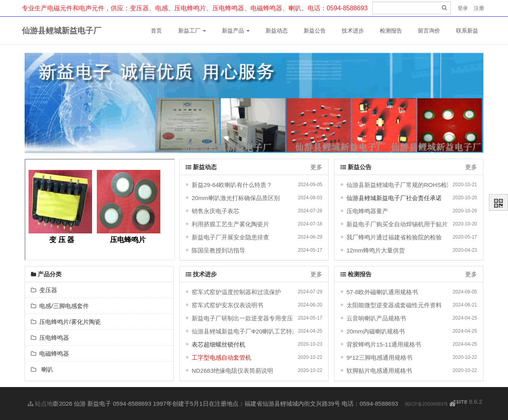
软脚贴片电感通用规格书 (379, 371)
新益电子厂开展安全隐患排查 (230, 237)
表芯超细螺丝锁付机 (218, 344)
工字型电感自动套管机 (221, 357)
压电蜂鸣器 (50, 338)
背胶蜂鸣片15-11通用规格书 (384, 344)
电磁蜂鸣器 (50, 354)
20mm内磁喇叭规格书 (376, 331)
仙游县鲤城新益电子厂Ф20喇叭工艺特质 (245, 331)
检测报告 (391, 31)
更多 (316, 167)
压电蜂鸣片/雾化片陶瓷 (66, 322)
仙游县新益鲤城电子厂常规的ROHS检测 (400, 185)
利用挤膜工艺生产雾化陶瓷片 (230, 224)
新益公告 (315, 31)
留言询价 (429, 31)
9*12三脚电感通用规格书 (379, 357)
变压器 (44, 290)
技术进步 (353, 31)
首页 (156, 31)
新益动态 (277, 31)
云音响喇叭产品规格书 (376, 318)
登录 (463, 8)
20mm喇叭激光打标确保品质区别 (236, 198)
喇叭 (42, 369)
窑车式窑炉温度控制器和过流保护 (236, 292)
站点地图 (43, 404)
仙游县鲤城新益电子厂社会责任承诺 (394, 198)
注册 (479, 8)
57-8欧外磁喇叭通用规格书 (382, 292)
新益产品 (236, 31)
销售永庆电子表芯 (216, 211)
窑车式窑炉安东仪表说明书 (227, 305)
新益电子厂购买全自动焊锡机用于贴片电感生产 (409, 224)
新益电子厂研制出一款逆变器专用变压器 (245, 318)
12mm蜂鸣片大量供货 (376, 250)
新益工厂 (192, 31)
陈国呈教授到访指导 (218, 250)
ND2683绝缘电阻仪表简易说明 (232, 371)
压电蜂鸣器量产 (367, 211)
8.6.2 (468, 402)
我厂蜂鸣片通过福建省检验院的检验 (394, 237)
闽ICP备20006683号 (426, 404)
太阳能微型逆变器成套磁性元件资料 (394, 305)
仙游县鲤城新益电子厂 (62, 31)
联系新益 (467, 31)
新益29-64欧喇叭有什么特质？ (232, 185)
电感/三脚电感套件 (60, 306)
